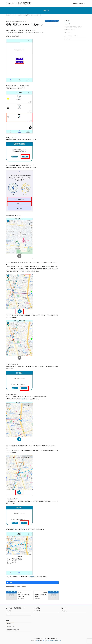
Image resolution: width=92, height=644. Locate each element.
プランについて (68, 33)
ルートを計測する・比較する (52, 21)
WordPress (38, 640)
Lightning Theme (46, 640)
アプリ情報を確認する (70, 30)
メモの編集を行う (32, 577)
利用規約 (9, 624)
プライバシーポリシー (12, 627)
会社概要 (9, 611)
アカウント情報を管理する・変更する (73, 27)
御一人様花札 (37, 611)
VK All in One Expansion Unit (56, 640)
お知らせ (9, 614)
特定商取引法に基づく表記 (13, 630)
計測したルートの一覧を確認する (24, 595)
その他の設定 (68, 24)
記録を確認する (68, 39)
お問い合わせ (64, 611)
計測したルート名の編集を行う (41, 595)
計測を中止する (25, 399)
